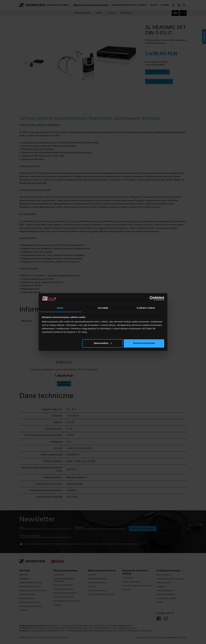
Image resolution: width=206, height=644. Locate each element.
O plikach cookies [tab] (146, 308)
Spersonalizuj (103, 344)
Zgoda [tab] (60, 308)
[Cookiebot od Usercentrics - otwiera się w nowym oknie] (152, 298)
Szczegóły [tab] (103, 308)
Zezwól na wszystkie (144, 344)
